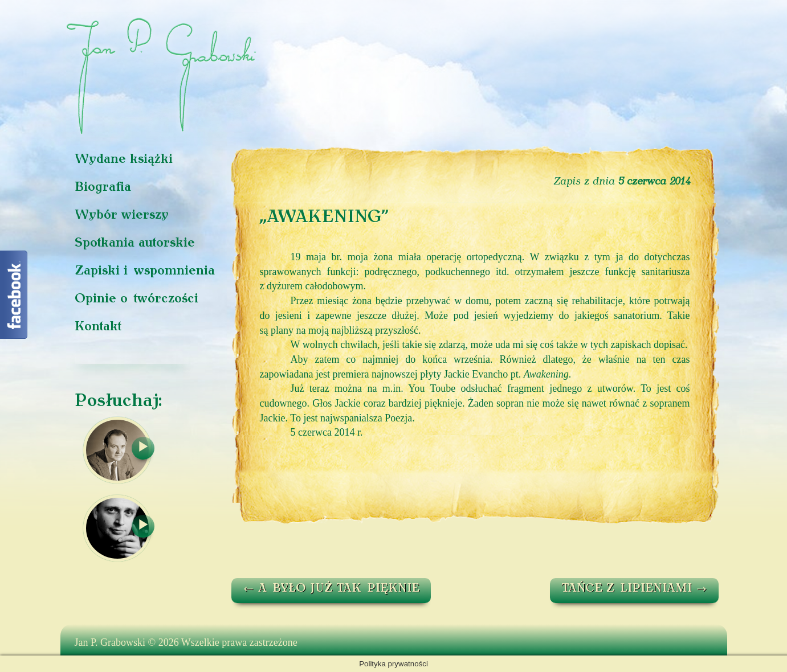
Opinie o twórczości (136, 299)
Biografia (103, 188)
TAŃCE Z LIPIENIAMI (634, 589)
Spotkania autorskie (135, 243)
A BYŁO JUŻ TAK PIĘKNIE (331, 589)
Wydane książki (124, 160)
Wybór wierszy (122, 216)
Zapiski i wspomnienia (145, 271)
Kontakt (98, 327)
